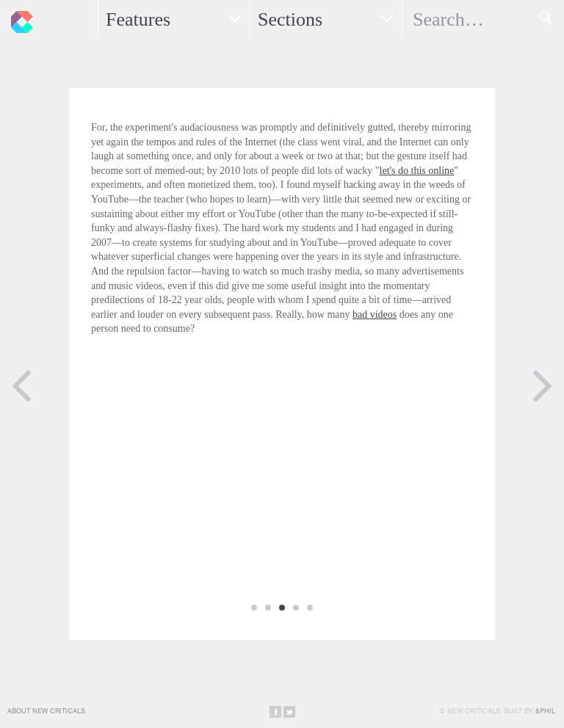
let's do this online (417, 171)
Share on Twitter (289, 712)
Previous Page (22, 386)
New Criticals (18, 18)
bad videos (375, 314)
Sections (290, 19)
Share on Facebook (275, 712)
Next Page (542, 386)
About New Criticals (46, 711)
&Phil (545, 711)
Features (138, 19)
